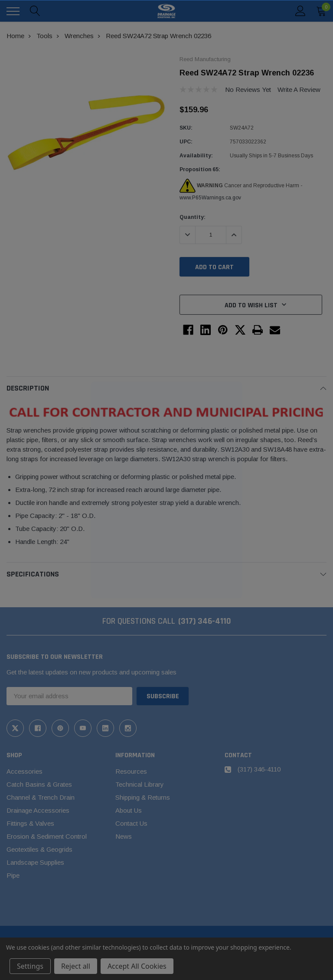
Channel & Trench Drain (41, 797)
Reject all (76, 966)
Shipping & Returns (143, 797)
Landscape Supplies (35, 862)
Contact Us (131, 823)
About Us (129, 810)
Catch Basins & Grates (39, 784)
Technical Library (140, 784)
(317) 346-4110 (205, 621)
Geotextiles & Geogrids (39, 849)
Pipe (13, 875)
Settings (30, 966)
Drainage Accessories (38, 810)
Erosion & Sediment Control (47, 836)
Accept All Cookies (137, 966)
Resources (131, 771)
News (124, 836)
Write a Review (299, 90)
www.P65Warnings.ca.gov (210, 198)
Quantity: (193, 217)
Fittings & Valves (30, 823)
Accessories (24, 771)
